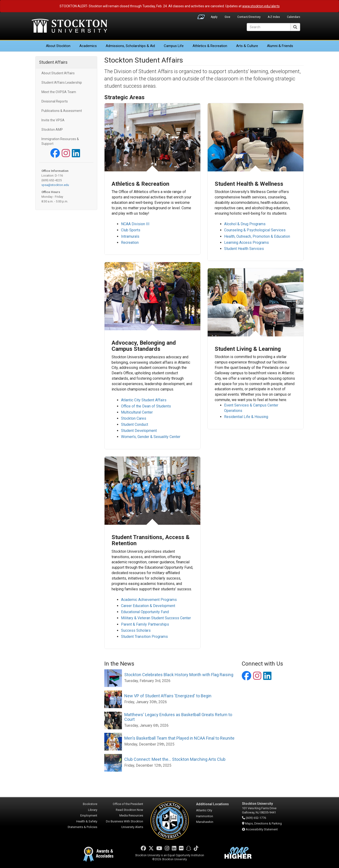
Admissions (130, 46)
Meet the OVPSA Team (59, 92)
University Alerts (132, 827)
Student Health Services (244, 248)
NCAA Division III (135, 224)
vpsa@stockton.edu (55, 185)
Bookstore (90, 804)
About (58, 46)
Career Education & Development (148, 606)
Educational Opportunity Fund (145, 612)
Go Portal (201, 16)
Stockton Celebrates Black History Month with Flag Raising (179, 675)
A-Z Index (274, 17)
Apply (214, 17)
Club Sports (131, 230)
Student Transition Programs (144, 636)
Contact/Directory (249, 17)
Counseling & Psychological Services (255, 230)
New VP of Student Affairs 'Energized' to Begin (168, 696)
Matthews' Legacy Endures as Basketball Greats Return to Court (178, 717)
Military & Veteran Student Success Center (156, 618)
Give (227, 17)
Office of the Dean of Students (146, 406)
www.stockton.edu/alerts (261, 6)
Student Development (139, 431)
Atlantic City (204, 810)
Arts (247, 46)
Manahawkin (205, 822)
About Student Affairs (58, 73)
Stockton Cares (134, 418)
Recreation (130, 242)
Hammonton (205, 816)
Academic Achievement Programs (149, 600)
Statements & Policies (82, 827)
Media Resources (131, 815)
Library (93, 810)
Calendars (294, 17)
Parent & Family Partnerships (145, 624)
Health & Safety (87, 821)
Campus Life (174, 46)
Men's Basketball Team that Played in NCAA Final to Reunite (179, 738)
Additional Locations (212, 804)
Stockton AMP (52, 130)
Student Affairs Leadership (62, 83)
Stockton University (69, 26)
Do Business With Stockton (125, 821)
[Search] (269, 27)
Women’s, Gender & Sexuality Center (151, 437)
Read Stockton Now (129, 810)
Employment (89, 815)
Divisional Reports (55, 101)
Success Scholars (136, 630)
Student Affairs (53, 62)
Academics (88, 46)
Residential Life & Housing (246, 417)
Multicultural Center (137, 412)
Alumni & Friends (280, 46)
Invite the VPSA (53, 120)
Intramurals (131, 236)
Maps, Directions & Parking (263, 823)
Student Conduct (135, 424)
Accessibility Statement (262, 829)
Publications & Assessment (62, 111)
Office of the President (128, 804)
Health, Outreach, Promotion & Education (257, 236)
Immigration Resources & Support (60, 141)
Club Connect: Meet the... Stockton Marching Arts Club (175, 759)
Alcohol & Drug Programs (245, 224)
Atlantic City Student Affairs (144, 400)
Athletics (210, 46)
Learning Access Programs (246, 242)
